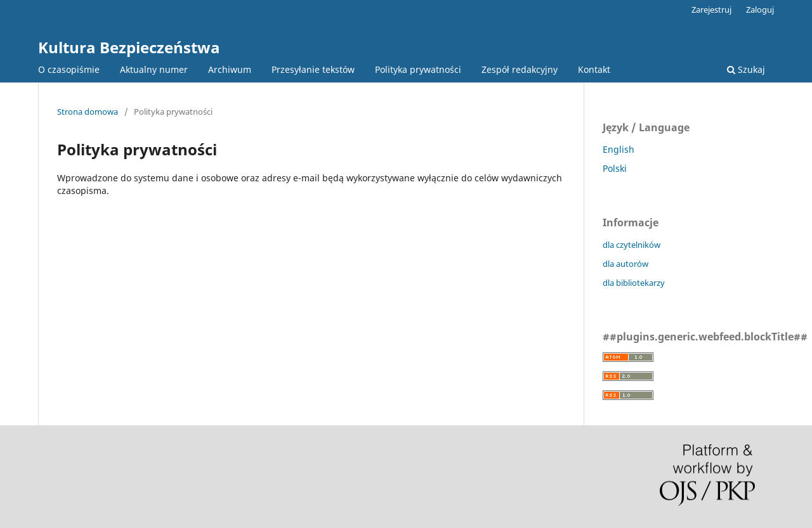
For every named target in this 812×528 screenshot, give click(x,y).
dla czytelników (632, 245)
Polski (615, 168)
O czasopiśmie (69, 69)
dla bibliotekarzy (634, 283)
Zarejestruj (711, 10)
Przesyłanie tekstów (313, 69)
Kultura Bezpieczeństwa (129, 47)
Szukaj (746, 69)
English (619, 149)
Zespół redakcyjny (520, 69)
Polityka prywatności (418, 69)
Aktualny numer (154, 69)
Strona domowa (88, 112)
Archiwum (230, 69)
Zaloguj (760, 10)
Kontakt (594, 69)
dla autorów (625, 264)
